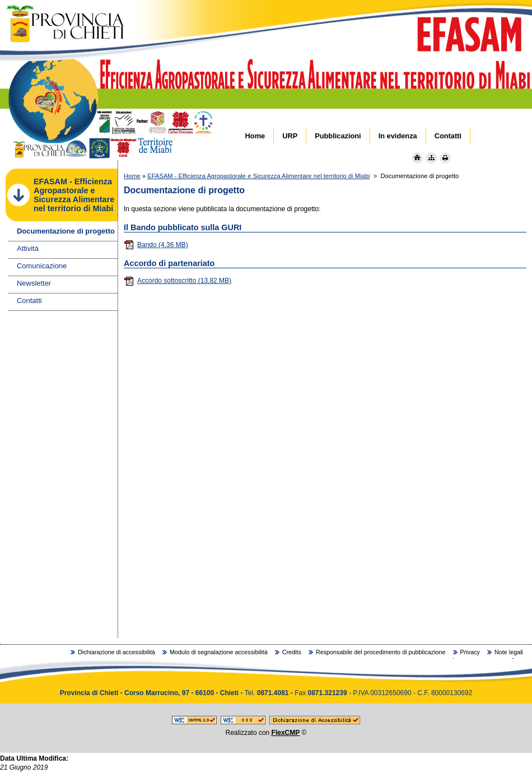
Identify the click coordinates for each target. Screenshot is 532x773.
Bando (156, 245)
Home (132, 176)
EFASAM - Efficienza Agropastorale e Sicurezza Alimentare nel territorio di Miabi (258, 176)
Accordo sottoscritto (178, 281)
